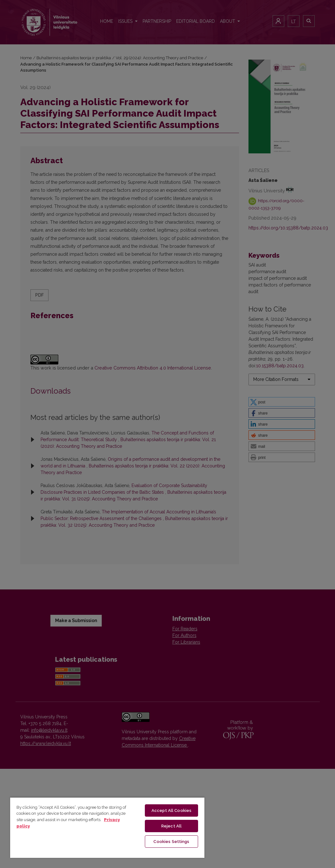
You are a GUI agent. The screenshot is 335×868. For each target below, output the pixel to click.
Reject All (171, 826)
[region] (107, 827)
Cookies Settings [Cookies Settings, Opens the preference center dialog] (171, 842)
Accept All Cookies (171, 810)
